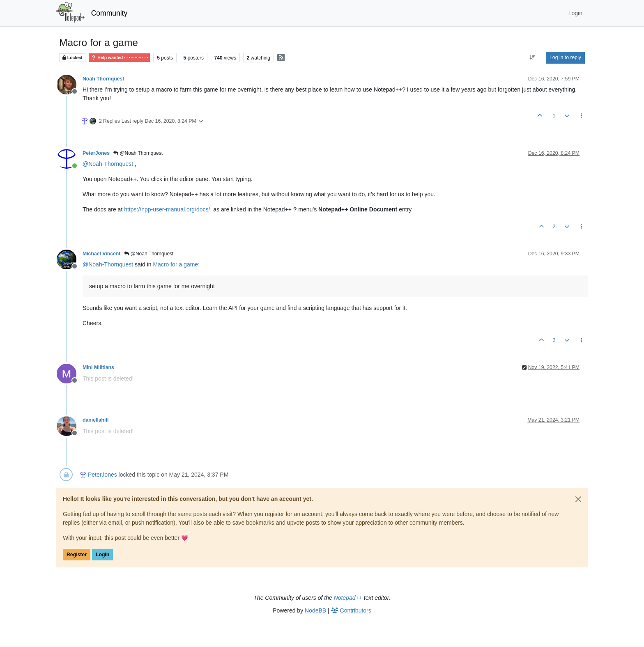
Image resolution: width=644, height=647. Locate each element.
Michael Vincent (101, 254)
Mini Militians (98, 367)
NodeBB (315, 610)
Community (109, 13)
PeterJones (96, 153)
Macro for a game (175, 264)
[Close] (578, 499)
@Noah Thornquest (138, 153)
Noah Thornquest (103, 79)
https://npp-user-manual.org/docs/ (167, 209)
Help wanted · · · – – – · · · (119, 58)
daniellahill (95, 420)
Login (102, 555)
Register (77, 555)
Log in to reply (565, 57)
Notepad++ (348, 598)
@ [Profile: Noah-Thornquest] (108, 164)
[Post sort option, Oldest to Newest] (532, 57)
